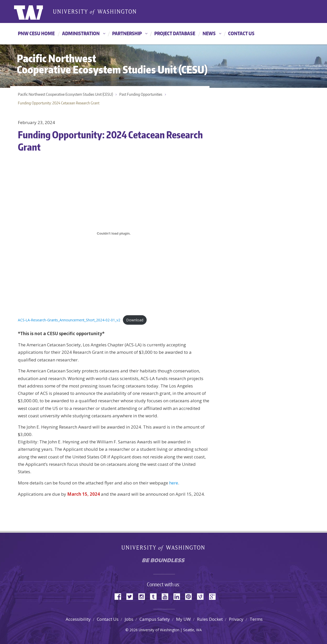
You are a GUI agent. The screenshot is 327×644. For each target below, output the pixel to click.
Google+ (214, 596)
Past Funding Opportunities (141, 94)
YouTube (167, 596)
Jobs (129, 619)
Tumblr (155, 596)
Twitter (132, 596)
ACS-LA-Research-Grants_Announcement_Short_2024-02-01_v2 (69, 320)
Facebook (120, 596)
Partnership (127, 33)
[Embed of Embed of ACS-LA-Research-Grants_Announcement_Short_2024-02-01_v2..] (114, 234)
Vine (202, 596)
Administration (81, 33)
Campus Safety (155, 619)
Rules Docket (210, 619)
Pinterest (190, 596)
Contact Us (241, 33)
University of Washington (35, 11)
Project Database (175, 33)
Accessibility (78, 619)
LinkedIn (179, 596)
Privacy (236, 619)
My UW (183, 619)
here (174, 483)
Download (135, 320)
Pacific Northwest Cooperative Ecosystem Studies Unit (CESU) (65, 94)
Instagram (143, 596)
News (209, 33)
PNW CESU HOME (36, 33)
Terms (256, 619)
